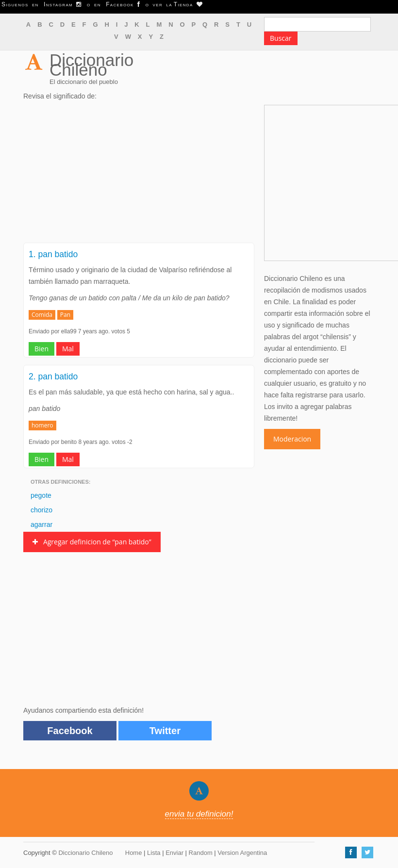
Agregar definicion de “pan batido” (92, 542)
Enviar (174, 853)
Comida (42, 315)
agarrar (41, 524)
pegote (41, 495)
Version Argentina (242, 853)
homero (42, 425)
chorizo (41, 510)
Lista (154, 853)
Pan (65, 315)
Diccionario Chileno (91, 65)
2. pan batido (53, 377)
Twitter (165, 731)
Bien (41, 349)
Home (134, 853)
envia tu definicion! (199, 814)
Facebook (70, 731)
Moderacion (292, 439)
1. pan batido (53, 254)
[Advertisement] (139, 175)
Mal (68, 349)
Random (201, 853)
